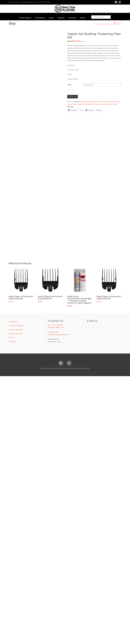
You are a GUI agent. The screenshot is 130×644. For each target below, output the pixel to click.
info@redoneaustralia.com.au (30, 2)
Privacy (11, 606)
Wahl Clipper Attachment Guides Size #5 (109, 565)
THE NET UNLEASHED (83, 636)
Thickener (98, 104)
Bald (114, 102)
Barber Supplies (86, 102)
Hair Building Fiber (88, 104)
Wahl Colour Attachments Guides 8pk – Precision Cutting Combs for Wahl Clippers (79, 568)
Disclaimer (13, 609)
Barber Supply (77, 104)
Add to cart (73, 96)
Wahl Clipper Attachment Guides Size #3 (50, 565)
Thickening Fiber (107, 104)
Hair (93, 102)
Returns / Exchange (16, 597)
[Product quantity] (70, 91)
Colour (69, 85)
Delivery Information (16, 601)
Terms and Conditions (16, 593)
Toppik (115, 104)
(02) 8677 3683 (46, 2)
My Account (13, 589)
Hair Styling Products (102, 102)
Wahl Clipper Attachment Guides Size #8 (21, 565)
